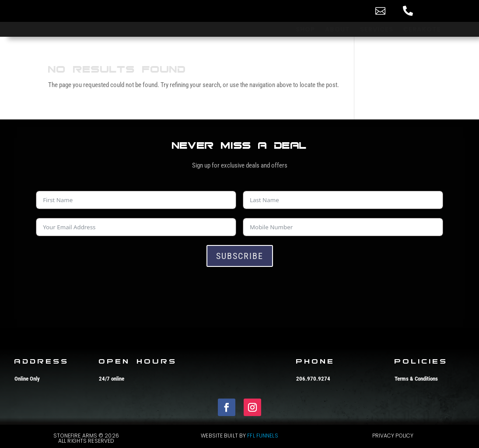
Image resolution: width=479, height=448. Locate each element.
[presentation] (102, 293)
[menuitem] (353, 11)
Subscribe (240, 256)
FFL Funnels (262, 436)
